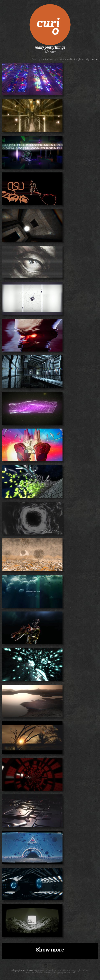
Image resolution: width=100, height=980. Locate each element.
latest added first (67, 59)
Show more (50, 950)
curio (50, 25)
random (94, 59)
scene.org (33, 970)
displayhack (18, 970)
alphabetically (83, 59)
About (50, 52)
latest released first (50, 59)
